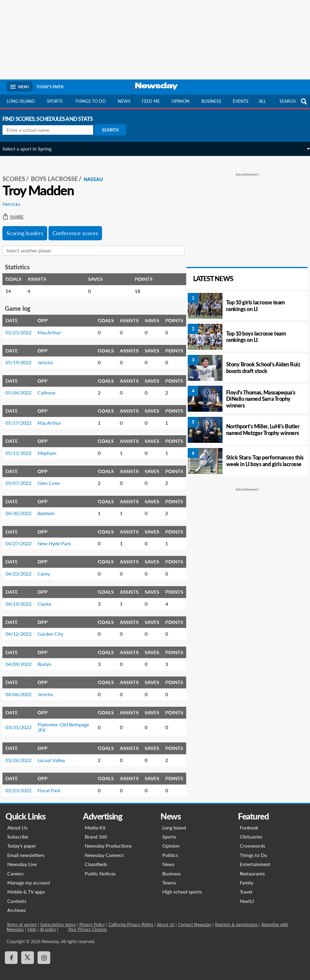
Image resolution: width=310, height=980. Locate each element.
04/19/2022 (23, 597)
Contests (17, 895)
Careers (15, 867)
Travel (246, 886)
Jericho (49, 356)
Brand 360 (96, 830)
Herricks (16, 198)
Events (241, 101)
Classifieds (96, 858)
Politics (170, 849)
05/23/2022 (23, 326)
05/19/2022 (23, 356)
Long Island (21, 101)
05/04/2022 (23, 386)
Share (17, 211)
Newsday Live (22, 858)
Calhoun (51, 386)
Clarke (49, 597)
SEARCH (294, 101)
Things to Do (253, 849)
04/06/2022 (23, 688)
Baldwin (50, 507)
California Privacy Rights (131, 918)
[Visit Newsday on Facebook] (11, 951)
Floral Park (53, 784)
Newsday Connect (104, 849)
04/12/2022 (23, 627)
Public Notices (100, 867)
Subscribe (18, 830)
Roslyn (49, 658)
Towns (169, 876)
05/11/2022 (23, 447)
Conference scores (79, 227)
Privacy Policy (92, 918)
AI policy (48, 923)
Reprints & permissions (236, 918)
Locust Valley (56, 754)
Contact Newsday (195, 918)
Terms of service (22, 918)
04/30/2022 (23, 507)
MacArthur (54, 326)
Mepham (51, 447)
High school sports (182, 886)
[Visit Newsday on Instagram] (44, 951)
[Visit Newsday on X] (28, 951)
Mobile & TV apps (26, 886)
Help (32, 923)
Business (211, 101)
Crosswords (252, 840)
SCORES (18, 173)
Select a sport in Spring (31, 149)
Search (115, 130)
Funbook (249, 821)
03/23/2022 (23, 784)
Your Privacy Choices (87, 923)
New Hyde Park (58, 537)
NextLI (247, 895)
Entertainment (255, 858)
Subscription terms (58, 918)
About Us (17, 821)
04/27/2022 (23, 537)
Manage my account (29, 876)
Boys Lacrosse (59, 173)
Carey (48, 567)
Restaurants (252, 867)
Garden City (55, 627)
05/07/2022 (23, 477)
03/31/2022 (23, 721)
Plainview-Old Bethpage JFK (57, 721)
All (262, 101)
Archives (16, 904)
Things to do (90, 101)
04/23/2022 (23, 567)
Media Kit (95, 821)
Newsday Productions (108, 840)
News (124, 101)
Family (247, 876)
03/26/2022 (23, 754)
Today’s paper (22, 840)
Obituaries (251, 830)
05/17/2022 (23, 416)
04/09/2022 (23, 658)
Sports (55, 101)
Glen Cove (53, 477)
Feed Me (151, 101)
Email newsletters (26, 849)
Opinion (180, 101)
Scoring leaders (29, 227)
